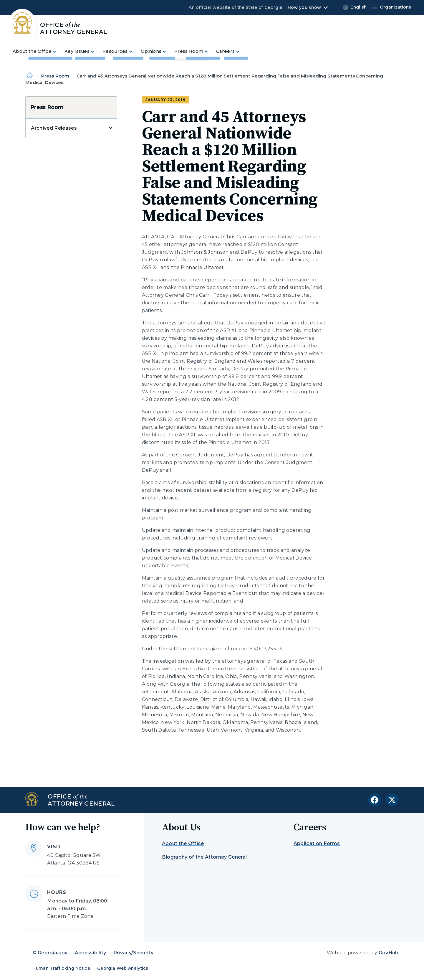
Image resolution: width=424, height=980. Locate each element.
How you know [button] (304, 7)
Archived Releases (54, 128)
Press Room (55, 76)
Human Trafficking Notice (61, 968)
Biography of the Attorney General (204, 857)
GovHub (389, 953)
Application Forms (317, 843)
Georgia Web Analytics (123, 968)
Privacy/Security (133, 953)
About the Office (183, 843)
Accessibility (91, 953)
